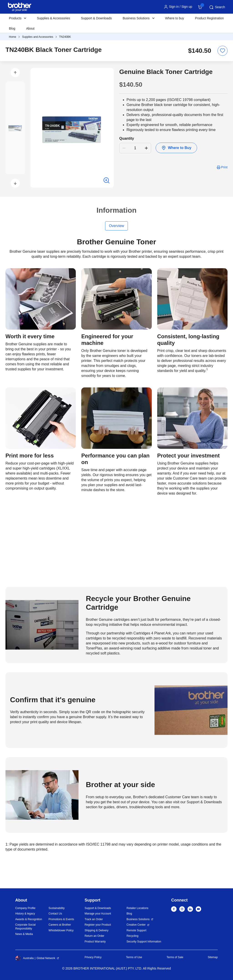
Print (224, 167)
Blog (12, 28)
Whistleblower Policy (61, 930)
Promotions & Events (61, 919)
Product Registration (209, 18)
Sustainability (57, 908)
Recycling (132, 936)
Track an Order (94, 919)
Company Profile (25, 908)
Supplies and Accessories (38, 37)
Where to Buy (176, 148)
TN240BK (65, 37)
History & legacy (25, 914)
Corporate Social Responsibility (25, 927)
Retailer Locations (137, 908)
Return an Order (95, 936)
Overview (117, 226)
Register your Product (98, 925)
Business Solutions (138, 919)
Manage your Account (98, 914)
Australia (24, 958)
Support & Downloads (96, 18)
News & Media (24, 934)
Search (217, 7)
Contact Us (55, 914)
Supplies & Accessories (53, 18)
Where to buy (175, 18)
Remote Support (136, 930)
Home (13, 37)
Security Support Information (144, 942)
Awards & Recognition (29, 919)
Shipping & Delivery (97, 930)
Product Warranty (95, 942)
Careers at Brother (60, 925)
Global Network (46, 958)
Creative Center (136, 925)
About (30, 28)
